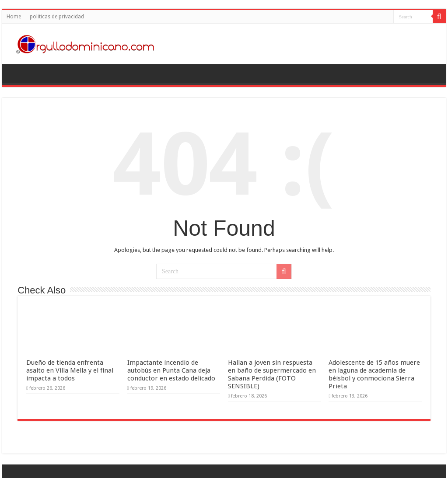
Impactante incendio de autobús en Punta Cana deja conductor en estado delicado (171, 370)
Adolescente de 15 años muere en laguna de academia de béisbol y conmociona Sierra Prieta (374, 374)
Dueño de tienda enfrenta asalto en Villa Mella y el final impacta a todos (70, 370)
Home (14, 17)
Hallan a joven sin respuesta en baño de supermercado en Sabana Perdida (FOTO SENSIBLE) (272, 374)
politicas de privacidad (57, 17)
